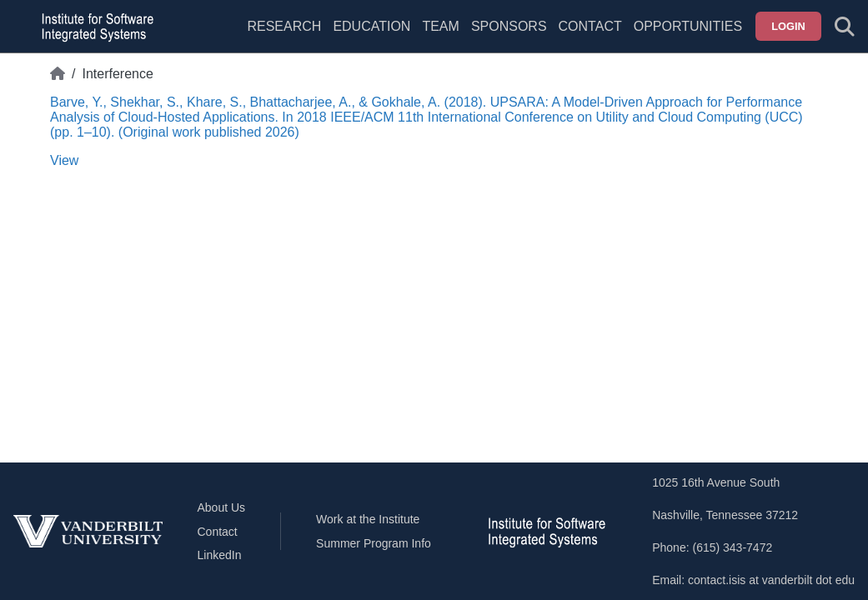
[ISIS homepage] (93, 27)
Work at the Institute (368, 519)
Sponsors (509, 26)
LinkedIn (220, 555)
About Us (222, 507)
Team (440, 26)
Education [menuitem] (371, 26)
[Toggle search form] (845, 27)
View (64, 160)
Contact (590, 26)
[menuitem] (440, 37)
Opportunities (688, 26)
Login (788, 26)
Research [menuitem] (284, 26)
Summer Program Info (374, 543)
